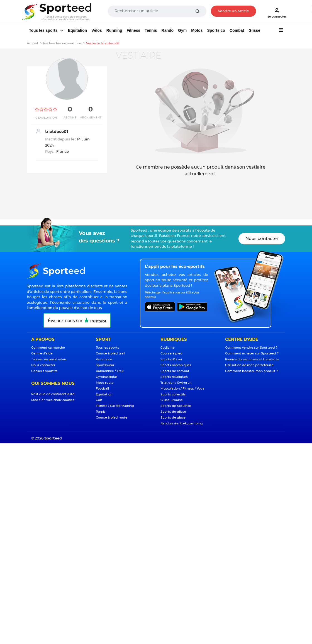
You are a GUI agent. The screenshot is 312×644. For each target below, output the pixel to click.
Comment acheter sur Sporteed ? (252, 353)
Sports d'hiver (171, 359)
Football (102, 389)
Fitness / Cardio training (115, 406)
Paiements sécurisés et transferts (252, 359)
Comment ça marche (48, 348)
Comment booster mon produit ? (252, 371)
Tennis (151, 30)
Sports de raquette (176, 406)
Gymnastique (106, 377)
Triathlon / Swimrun (176, 383)
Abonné (70, 118)
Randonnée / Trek (110, 371)
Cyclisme (168, 348)
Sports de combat (175, 371)
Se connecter (277, 13)
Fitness (133, 30)
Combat (237, 30)
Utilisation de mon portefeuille (249, 365)
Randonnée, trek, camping (182, 423)
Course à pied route (112, 418)
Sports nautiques (174, 377)
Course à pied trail (110, 353)
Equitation (77, 30)
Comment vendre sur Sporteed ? (251, 348)
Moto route (105, 383)
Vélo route (104, 359)
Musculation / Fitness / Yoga (182, 389)
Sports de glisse (173, 412)
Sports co (216, 30)
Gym (182, 30)
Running (114, 30)
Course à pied (171, 353)
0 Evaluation (46, 118)
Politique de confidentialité (53, 394)
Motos (197, 30)
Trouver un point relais (49, 359)
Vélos (97, 30)
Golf (99, 400)
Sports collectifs (173, 394)
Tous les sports (44, 30)
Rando (168, 30)
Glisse (254, 30)
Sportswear (105, 365)
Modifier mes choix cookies (53, 400)
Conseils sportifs (44, 371)
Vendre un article (233, 11)
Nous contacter (262, 239)
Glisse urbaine (172, 400)
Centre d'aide (42, 353)
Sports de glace (173, 418)
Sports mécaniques (176, 365)
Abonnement (91, 118)
